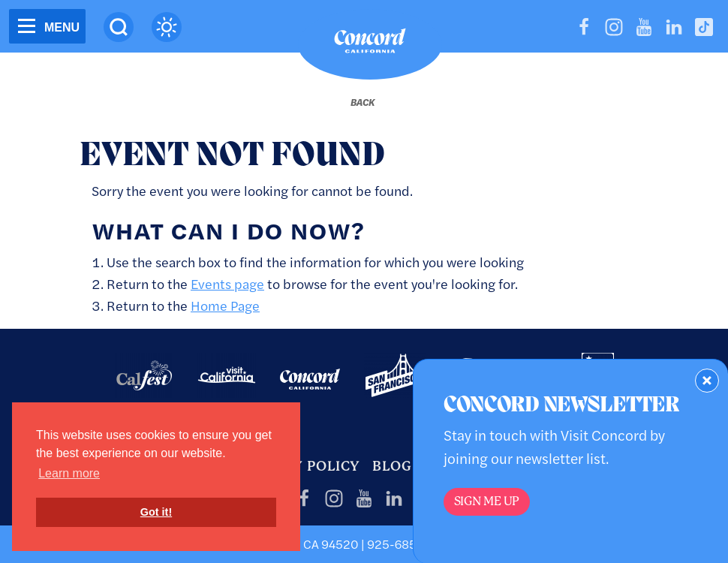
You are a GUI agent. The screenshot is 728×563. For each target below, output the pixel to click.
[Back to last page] (362, 102)
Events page (227, 283)
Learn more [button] (69, 473)
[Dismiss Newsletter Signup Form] (707, 381)
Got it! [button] (156, 512)
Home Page (225, 305)
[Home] (370, 44)
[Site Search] (119, 27)
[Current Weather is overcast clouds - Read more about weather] (167, 27)
